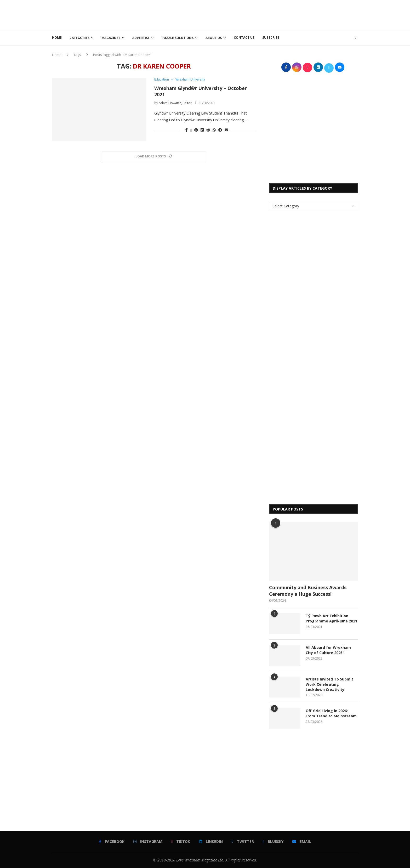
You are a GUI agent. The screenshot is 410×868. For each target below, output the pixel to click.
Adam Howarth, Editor (175, 103)
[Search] (355, 38)
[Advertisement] (263, 14)
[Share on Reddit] (208, 130)
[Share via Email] (226, 130)
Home (57, 38)
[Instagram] (148, 842)
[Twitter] (243, 842)
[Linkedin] (211, 842)
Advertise (141, 38)
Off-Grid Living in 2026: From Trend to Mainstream (331, 713)
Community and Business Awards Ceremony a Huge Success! (308, 591)
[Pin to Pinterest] (196, 130)
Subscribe (271, 38)
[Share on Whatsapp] (214, 130)
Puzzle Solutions (178, 38)
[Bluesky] (273, 842)
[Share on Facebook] (187, 130)
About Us (214, 38)
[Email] (302, 842)
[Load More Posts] (154, 157)
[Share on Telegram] (220, 130)
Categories (79, 38)
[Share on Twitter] (191, 130)
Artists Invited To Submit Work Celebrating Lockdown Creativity (329, 684)
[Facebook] (112, 842)
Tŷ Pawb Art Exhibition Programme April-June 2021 (331, 618)
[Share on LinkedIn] (202, 130)
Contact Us (244, 38)
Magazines (111, 38)
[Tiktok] (181, 842)
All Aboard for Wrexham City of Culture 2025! (328, 650)
